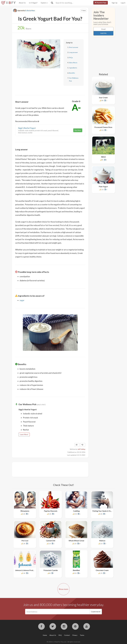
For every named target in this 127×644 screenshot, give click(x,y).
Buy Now (78, 130)
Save (84, 10)
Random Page (101, 3)
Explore (44, 3)
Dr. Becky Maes (30, 11)
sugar (22, 300)
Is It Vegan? (33, 3)
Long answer (73, 52)
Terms (82, 635)
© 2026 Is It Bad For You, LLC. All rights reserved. (63, 642)
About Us (22, 3)
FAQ (60, 635)
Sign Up (115, 3)
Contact (67, 635)
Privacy (75, 635)
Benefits (72, 73)
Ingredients (73, 68)
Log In (123, 3)
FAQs (71, 58)
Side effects (73, 63)
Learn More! (24, 434)
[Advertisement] (55, 469)
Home (45, 635)
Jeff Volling (81, 449)
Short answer (74, 47)
